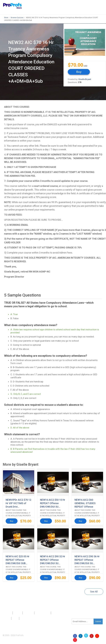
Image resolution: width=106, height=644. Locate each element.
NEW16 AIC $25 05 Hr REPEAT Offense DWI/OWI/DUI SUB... (18, 560)
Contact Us (28, 613)
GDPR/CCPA (25, 618)
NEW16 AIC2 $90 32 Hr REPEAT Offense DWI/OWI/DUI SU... (53, 560)
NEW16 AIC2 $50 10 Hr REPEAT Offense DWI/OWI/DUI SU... (53, 503)
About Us (18, 613)
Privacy (7, 618)
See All (94, 592)
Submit (98, 621)
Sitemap (46, 613)
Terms (15, 618)
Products (8, 613)
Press (38, 613)
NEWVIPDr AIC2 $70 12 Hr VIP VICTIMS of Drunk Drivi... (18, 503)
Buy (79, 72)
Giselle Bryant (85, 79)
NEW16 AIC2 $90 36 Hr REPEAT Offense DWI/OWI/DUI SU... (87, 560)
